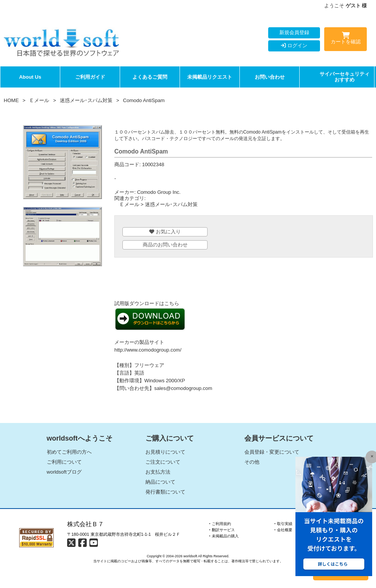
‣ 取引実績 (283, 524)
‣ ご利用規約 (220, 524)
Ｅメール (39, 100)
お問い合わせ (270, 77)
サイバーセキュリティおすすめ (345, 77)
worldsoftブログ (64, 472)
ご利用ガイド (90, 77)
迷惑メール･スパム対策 (86, 100)
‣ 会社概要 (283, 530)
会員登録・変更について (272, 452)
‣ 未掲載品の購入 (224, 536)
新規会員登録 (294, 32)
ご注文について (163, 462)
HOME (11, 100)
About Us (30, 77)
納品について (160, 482)
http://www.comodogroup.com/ (148, 350)
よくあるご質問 (150, 77)
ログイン (294, 45)
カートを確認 (345, 40)
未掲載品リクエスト (210, 77)
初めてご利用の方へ (69, 452)
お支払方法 (158, 472)
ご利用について (64, 462)
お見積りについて (165, 452)
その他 (252, 462)
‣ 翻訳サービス (222, 530)
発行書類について (165, 492)
